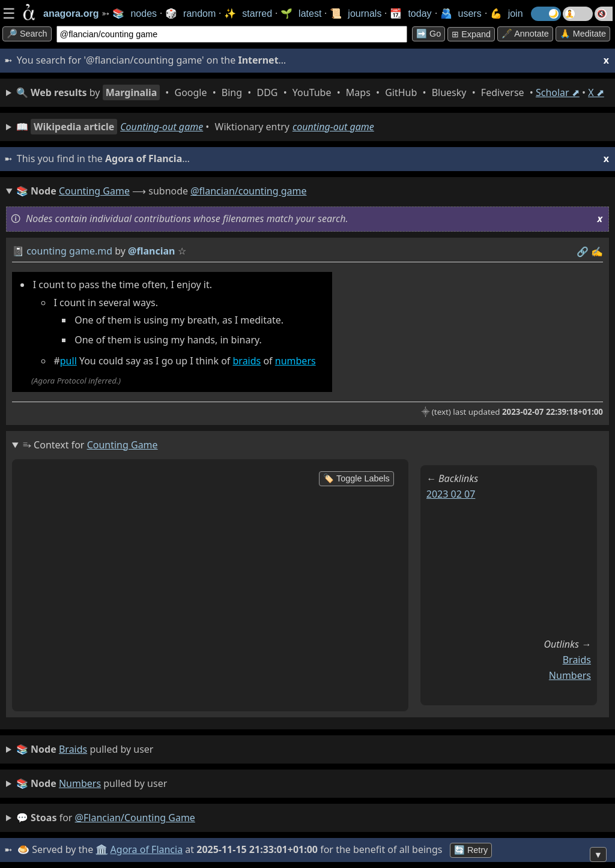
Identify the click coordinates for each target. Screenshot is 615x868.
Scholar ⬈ (558, 92)
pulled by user (85, 750)
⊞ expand (471, 34)
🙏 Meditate (583, 34)
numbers (295, 361)
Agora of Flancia (147, 849)
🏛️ (101, 849)
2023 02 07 (451, 494)
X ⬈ (596, 92)
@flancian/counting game (248, 191)
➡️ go (429, 34)
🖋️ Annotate (525, 34)
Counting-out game (162, 127)
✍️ (597, 252)
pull (68, 361)
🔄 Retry (471, 850)
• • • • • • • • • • (310, 92)
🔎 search (27, 34)
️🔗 (583, 252)
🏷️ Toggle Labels (356, 478)
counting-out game (333, 127)
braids (247, 361)
